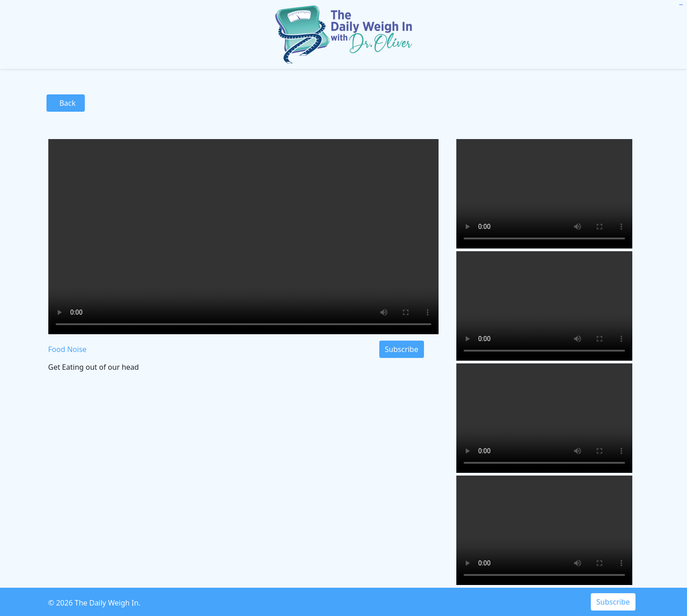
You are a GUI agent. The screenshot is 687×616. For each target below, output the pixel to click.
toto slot (682, 5)
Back (66, 103)
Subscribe (401, 349)
